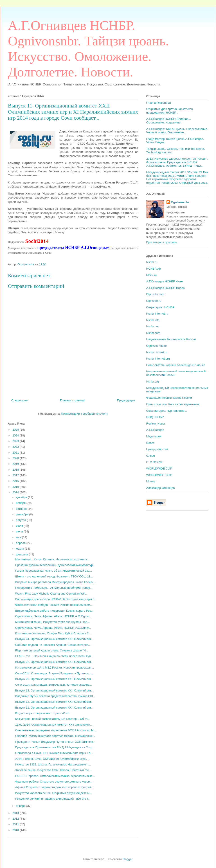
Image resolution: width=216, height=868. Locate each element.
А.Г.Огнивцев (155, 430)
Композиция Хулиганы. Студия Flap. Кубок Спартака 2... (53, 633)
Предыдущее (126, 400)
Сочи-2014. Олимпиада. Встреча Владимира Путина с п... (54, 673)
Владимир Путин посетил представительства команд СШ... (55, 696)
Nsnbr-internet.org (158, 359)
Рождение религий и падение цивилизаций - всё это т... (53, 799)
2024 (16, 435)
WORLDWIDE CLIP (159, 469)
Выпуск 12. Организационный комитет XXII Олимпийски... (54, 702)
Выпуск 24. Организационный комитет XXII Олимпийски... (54, 639)
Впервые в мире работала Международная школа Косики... (55, 582)
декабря (22, 497)
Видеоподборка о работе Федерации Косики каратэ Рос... (54, 611)
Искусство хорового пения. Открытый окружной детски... (53, 793)
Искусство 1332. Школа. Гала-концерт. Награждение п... (53, 764)
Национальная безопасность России (171, 339)
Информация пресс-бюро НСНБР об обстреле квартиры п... (56, 599)
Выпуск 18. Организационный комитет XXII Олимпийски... (54, 690)
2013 (16, 813)
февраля (22, 554)
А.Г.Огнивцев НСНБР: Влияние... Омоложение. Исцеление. (169, 121)
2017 (16, 475)
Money (151, 481)
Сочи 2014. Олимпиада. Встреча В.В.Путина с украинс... (53, 685)
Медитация (154, 436)
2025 (16, 430)
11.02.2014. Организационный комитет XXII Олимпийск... (54, 725)
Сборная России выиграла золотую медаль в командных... (55, 736)
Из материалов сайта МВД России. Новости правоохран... (54, 668)
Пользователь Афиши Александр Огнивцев (176, 365)
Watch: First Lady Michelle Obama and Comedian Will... (51, 594)
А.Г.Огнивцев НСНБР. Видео (165, 288)
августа (21, 520)
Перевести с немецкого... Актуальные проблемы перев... (54, 588)
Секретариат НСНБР (160, 307)
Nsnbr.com (153, 333)
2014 (16, 492)
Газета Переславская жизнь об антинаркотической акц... (53, 571)
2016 (16, 481)
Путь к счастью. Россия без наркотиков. (173, 404)
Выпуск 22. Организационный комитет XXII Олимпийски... (54, 662)
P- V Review (154, 462)
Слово (151, 456)
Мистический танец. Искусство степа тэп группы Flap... (52, 622)
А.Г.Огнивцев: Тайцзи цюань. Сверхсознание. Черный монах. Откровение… (177, 131)
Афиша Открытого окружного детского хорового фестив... (54, 787)
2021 (16, 453)
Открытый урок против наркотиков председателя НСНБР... (170, 111)
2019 (16, 464)
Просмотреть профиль (162, 242)
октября (22, 509)
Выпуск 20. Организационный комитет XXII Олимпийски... (54, 679)
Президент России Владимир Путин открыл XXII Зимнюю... (55, 742)
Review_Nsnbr (156, 424)
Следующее (19, 400)
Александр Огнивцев (160, 488)
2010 (16, 830)
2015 (16, 487)
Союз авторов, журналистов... (166, 411)
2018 (16, 470)
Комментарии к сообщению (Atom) (85, 414)
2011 (16, 824)
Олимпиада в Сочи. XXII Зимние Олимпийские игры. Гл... (54, 753)
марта (20, 549)
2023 (16, 441)
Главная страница (72, 400)
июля (20, 526)
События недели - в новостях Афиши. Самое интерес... (53, 645)
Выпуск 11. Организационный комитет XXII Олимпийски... (54, 708)
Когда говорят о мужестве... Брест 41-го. (42, 713)
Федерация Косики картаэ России (169, 398)
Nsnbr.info (153, 320)
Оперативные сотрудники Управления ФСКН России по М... (55, 730)
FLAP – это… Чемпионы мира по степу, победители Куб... (54, 656)
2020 (16, 458)
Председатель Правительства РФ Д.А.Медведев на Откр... (55, 747)
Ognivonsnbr (180, 202)
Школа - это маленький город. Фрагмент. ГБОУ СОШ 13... (54, 576)
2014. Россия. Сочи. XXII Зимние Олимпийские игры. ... (53, 759)
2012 (16, 819)
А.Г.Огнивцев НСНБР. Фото (165, 281)
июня (20, 531)
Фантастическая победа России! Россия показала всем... (54, 605)
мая (19, 537)
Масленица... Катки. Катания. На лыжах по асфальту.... (52, 559)
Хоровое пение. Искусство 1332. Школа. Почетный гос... (53, 770)
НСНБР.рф (153, 269)
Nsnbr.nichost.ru (157, 352)
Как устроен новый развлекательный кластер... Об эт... (52, 719)
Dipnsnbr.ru (154, 301)
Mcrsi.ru (151, 275)
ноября (21, 503)
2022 (16, 447)
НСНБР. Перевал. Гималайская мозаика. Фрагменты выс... (55, 776)
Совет (150, 443)
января (21, 806)
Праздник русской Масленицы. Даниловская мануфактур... (55, 565)
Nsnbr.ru (152, 262)
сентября (23, 514)
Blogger (127, 859)
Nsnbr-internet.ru (157, 314)
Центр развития (157, 449)
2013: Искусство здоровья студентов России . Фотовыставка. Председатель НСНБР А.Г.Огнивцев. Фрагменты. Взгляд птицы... (177, 162)
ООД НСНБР (155, 417)
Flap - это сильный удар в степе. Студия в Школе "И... (52, 650)
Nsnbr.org (153, 381)
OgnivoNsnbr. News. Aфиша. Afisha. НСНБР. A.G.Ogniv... (53, 616)
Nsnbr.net (153, 326)
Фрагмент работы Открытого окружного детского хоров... (54, 782)
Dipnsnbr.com (155, 294)
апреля (21, 543)
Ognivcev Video (156, 346)
